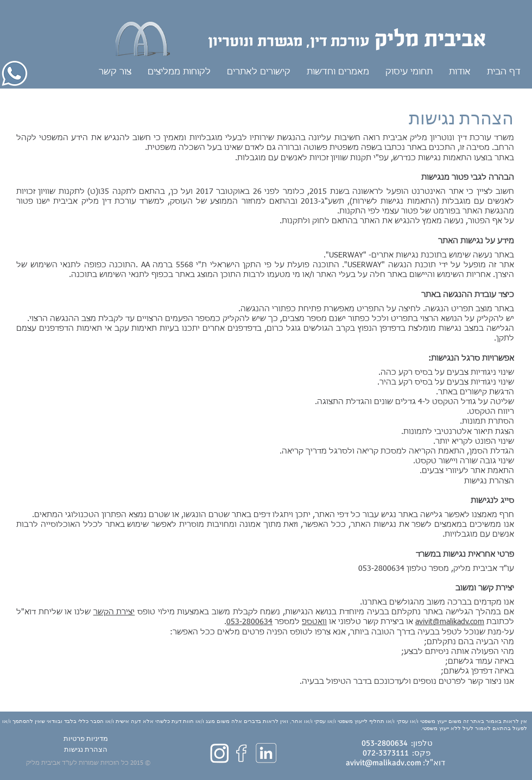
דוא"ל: (433, 763)
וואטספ (314, 622)
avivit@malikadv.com (450, 622)
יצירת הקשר (114, 612)
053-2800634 (249, 622)
